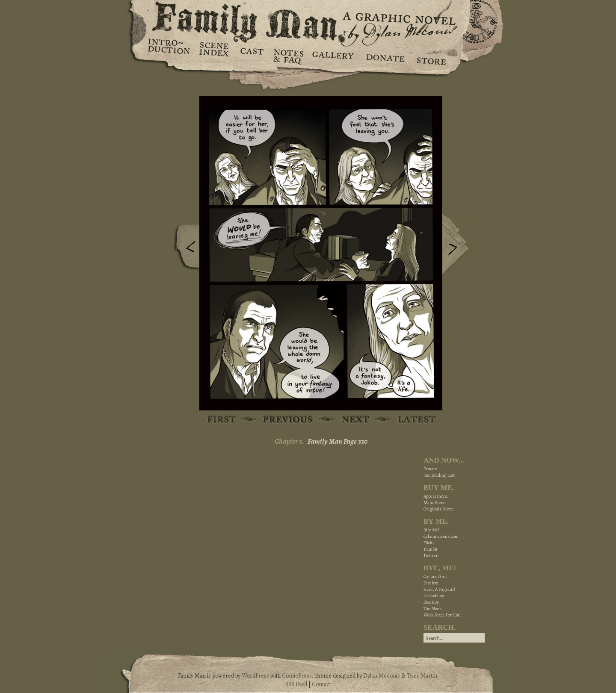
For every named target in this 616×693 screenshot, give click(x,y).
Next (457, 245)
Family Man (308, 20)
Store (431, 56)
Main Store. (435, 503)
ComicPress (297, 676)
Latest (412, 420)
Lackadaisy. (434, 596)
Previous (184, 249)
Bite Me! (431, 530)
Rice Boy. (432, 602)
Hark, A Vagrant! (439, 589)
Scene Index (215, 56)
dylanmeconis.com (441, 536)
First (222, 420)
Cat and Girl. (435, 577)
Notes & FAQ (288, 56)
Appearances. (436, 496)
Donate (384, 56)
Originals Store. (439, 509)
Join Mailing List (439, 475)
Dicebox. (431, 583)
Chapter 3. (289, 441)
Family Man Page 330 (338, 441)
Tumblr (431, 549)
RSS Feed (296, 684)
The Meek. (433, 609)
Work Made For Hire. (443, 615)
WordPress (255, 676)
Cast (251, 56)
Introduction (169, 49)
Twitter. (431, 556)
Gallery (333, 56)
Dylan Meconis (382, 676)
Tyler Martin (422, 676)
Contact (321, 684)
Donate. (431, 469)
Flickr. (429, 543)
